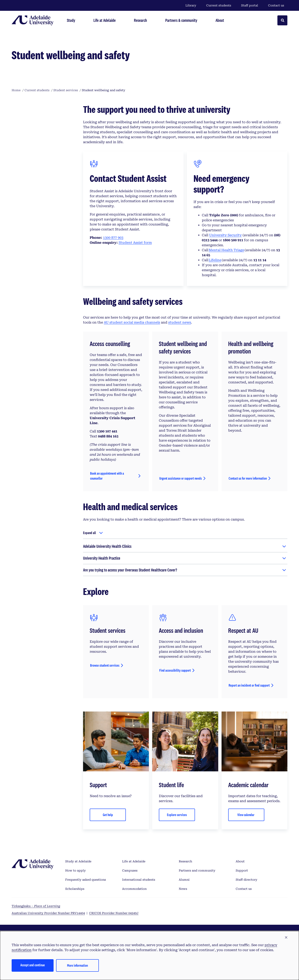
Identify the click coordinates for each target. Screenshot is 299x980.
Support (242, 870)
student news (180, 322)
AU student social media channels (132, 322)
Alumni (184, 880)
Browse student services (105, 665)
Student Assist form (135, 243)
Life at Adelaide (134, 861)
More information (77, 965)
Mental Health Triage (226, 250)
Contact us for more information (248, 478)
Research (185, 861)
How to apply (75, 870)
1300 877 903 (113, 238)
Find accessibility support (175, 670)
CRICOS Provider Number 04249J (114, 913)
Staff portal (250, 5)
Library (191, 5)
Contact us (276, 5)
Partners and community (197, 870)
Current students (219, 5)
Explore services (177, 815)
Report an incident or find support (249, 685)
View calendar (246, 815)
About (240, 861)
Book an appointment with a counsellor (107, 476)
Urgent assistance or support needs (181, 478)
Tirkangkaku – (36, 906)
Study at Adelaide (78, 861)
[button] (286, 938)
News (183, 889)
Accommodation (134, 889)
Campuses (130, 870)
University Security (225, 235)
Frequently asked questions (86, 880)
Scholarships (75, 889)
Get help (108, 815)
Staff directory (246, 880)
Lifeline (215, 260)
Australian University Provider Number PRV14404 (48, 913)
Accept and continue (33, 965)
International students (139, 880)
